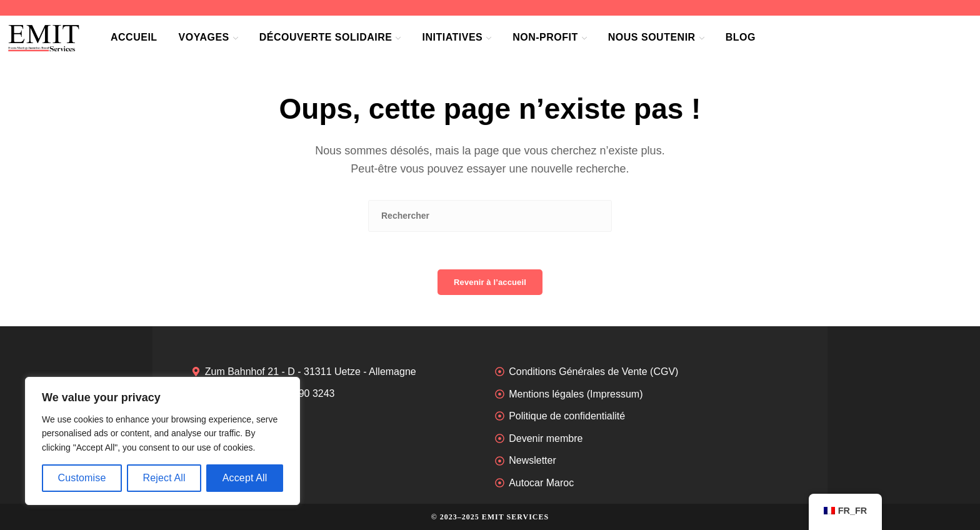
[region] (162, 441)
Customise (82, 478)
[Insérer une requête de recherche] (490, 216)
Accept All (245, 478)
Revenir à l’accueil (490, 282)
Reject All (164, 478)
